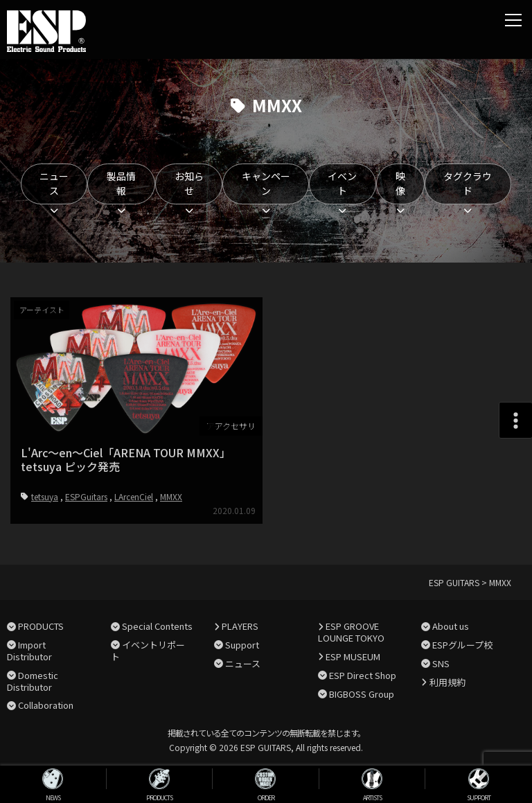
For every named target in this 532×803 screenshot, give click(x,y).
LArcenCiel (134, 496)
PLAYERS (240, 626)
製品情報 (121, 183)
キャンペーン (266, 183)
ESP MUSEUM (353, 656)
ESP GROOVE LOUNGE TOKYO (351, 632)
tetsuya (45, 496)
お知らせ (189, 183)
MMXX (171, 496)
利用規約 (447, 682)
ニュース (54, 183)
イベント (342, 183)
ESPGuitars (86, 496)
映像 (400, 183)
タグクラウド (468, 183)
